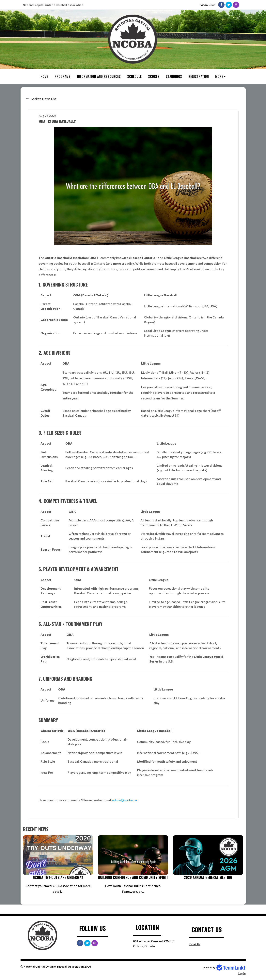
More (219, 76)
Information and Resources (99, 76)
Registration (199, 76)
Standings (174, 76)
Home (44, 76)
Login (242, 973)
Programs (63, 76)
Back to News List (43, 98)
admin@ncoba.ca (124, 800)
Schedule (134, 76)
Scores (154, 76)
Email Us (195, 944)
